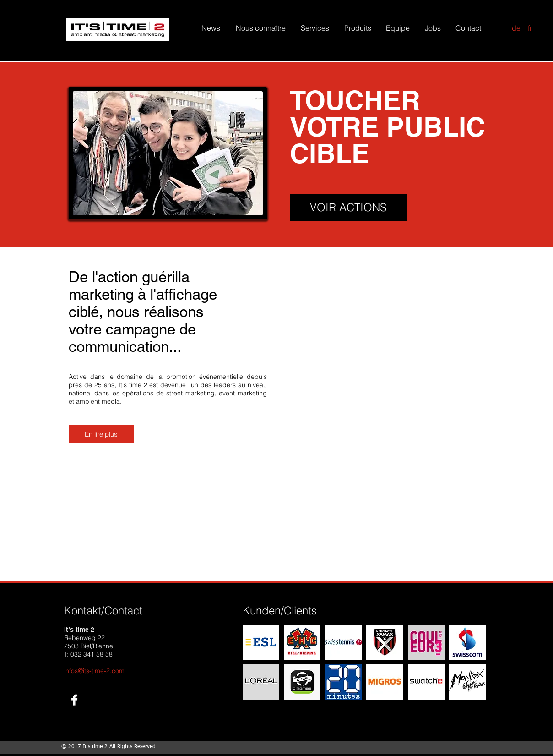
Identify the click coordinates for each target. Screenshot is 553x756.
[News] (211, 28)
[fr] (530, 28)
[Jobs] (433, 28)
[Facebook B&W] (74, 700)
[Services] (315, 28)
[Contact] (468, 28)
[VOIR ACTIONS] (348, 208)
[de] (516, 28)
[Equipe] (398, 28)
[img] (261, 642)
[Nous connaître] (260, 28)
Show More (364, 710)
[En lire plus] (101, 434)
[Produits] (358, 28)
